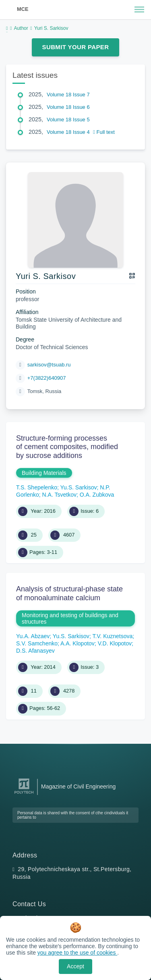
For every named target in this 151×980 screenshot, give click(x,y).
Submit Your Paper (76, 47)
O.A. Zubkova (97, 495)
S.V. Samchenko (37, 643)
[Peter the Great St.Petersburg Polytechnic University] (24, 794)
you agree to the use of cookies (77, 953)
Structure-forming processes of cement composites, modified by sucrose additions (67, 447)
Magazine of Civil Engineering (78, 786)
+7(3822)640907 (47, 378)
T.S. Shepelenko (37, 487)
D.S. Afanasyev (35, 651)
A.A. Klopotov (78, 643)
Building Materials (44, 473)
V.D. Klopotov (115, 643)
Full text (104, 132)
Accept (75, 966)
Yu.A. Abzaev (33, 636)
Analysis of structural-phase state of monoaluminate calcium (69, 593)
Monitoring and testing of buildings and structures (70, 618)
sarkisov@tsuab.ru (49, 365)
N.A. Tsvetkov (59, 495)
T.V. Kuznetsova (112, 636)
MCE (23, 9)
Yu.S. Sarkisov (79, 487)
